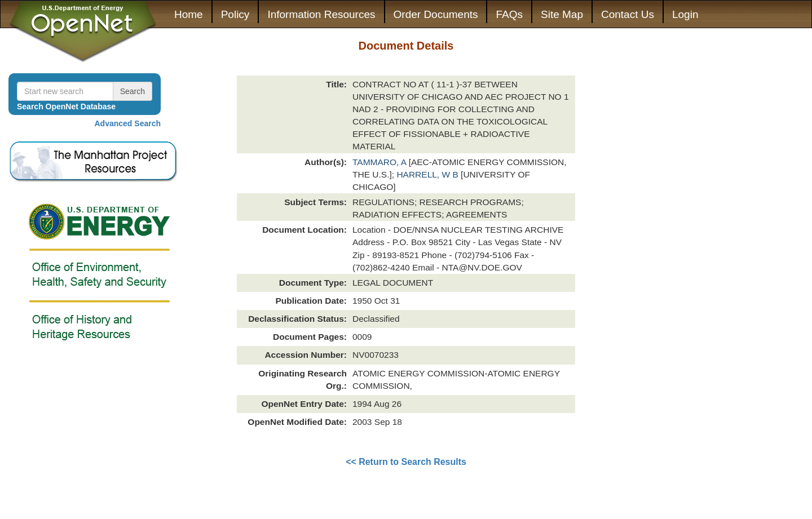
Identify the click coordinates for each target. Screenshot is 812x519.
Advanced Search (128, 123)
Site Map (562, 14)
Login (685, 14)
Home (189, 14)
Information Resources (321, 14)
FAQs (509, 14)
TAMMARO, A (381, 162)
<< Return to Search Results (406, 462)
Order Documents (436, 14)
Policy (235, 14)
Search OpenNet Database (66, 107)
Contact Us (628, 14)
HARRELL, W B (429, 174)
